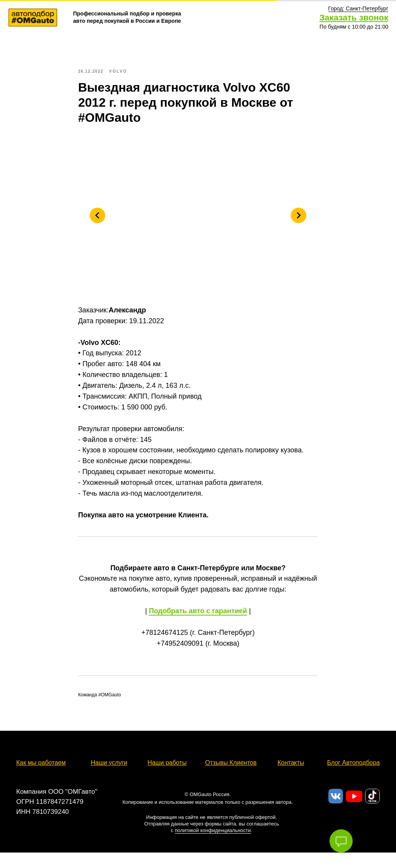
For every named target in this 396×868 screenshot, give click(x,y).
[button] (358, 9)
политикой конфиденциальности (213, 839)
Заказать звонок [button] (354, 18)
